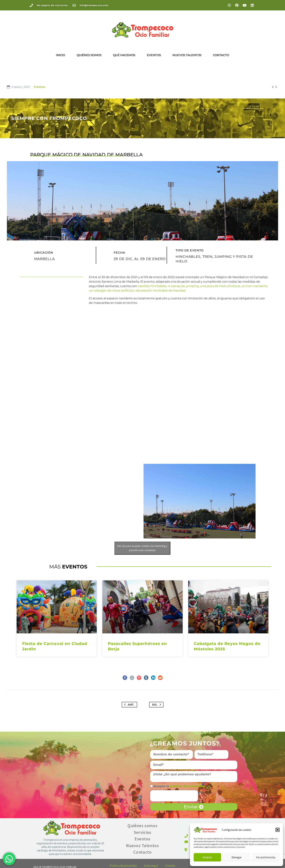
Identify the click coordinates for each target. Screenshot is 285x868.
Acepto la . (180, 786)
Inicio (60, 55)
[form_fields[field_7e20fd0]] (211, 755)
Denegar (237, 857)
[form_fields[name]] (172, 755)
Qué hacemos (124, 55)
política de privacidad (188, 786)
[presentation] (174, 796)
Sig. (157, 705)
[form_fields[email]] (194, 765)
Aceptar (207, 857)
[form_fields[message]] (194, 777)
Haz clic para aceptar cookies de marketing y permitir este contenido (142, 548)
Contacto (221, 55)
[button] (278, 830)
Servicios (142, 832)
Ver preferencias (266, 857)
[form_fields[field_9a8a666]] (151, 786)
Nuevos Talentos (187, 55)
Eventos (154, 55)
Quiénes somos (89, 55)
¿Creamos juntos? (185, 743)
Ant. (128, 705)
